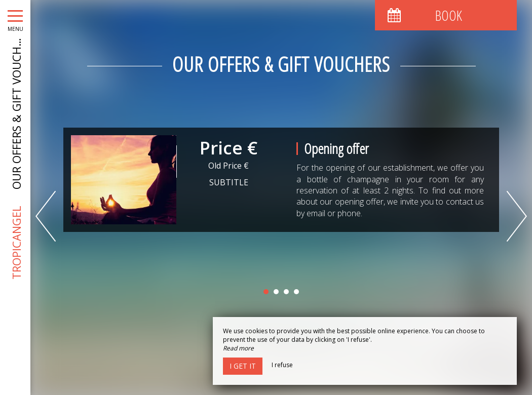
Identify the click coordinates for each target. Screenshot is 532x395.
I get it (243, 366)
